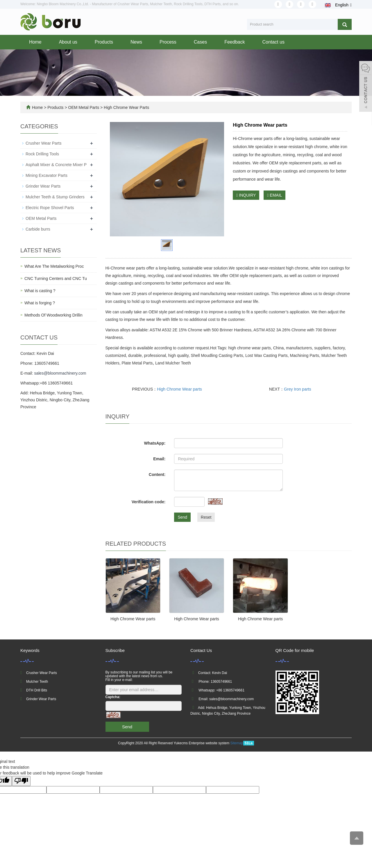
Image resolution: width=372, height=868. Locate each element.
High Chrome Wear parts (179, 389)
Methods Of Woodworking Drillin (53, 315)
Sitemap (237, 743)
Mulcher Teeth (37, 682)
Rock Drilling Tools (42, 154)
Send (182, 517)
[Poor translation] (21, 781)
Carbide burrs (38, 229)
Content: (157, 475)
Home (35, 42)
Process (168, 42)
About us (68, 42)
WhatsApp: (155, 443)
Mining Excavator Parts (46, 175)
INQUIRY (246, 195)
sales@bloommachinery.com (60, 373)
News (136, 42)
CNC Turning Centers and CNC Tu (56, 278)
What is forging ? (40, 303)
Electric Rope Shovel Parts (50, 208)
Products (104, 42)
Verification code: (149, 502)
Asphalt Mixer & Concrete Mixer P (56, 165)
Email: (159, 459)
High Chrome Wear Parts (126, 107)
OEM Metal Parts (84, 107)
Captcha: (113, 697)
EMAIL (274, 195)
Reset (206, 517)
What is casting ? (40, 291)
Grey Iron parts (297, 389)
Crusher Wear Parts (43, 143)
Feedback (235, 42)
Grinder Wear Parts (43, 186)
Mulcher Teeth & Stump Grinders (55, 197)
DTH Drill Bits (37, 690)
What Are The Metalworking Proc (54, 266)
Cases (200, 42)
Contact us (273, 42)
